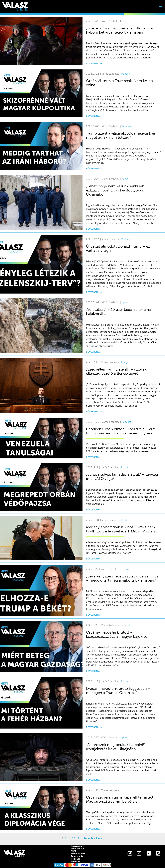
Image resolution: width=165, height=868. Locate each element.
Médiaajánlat (78, 854)
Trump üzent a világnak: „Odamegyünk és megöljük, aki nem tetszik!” (121, 135)
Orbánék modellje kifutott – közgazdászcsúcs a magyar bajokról (116, 634)
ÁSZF (74, 851)
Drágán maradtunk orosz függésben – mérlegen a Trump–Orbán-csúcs (118, 691)
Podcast (126, 74)
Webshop (76, 861)
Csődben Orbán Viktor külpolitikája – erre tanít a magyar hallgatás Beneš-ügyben (121, 431)
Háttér (125, 520)
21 (79, 839)
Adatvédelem (78, 849)
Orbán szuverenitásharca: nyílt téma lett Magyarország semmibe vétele (120, 799)
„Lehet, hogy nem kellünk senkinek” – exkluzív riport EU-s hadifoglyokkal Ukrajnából (117, 190)
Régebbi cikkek (93, 839)
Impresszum (77, 846)
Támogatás (77, 856)
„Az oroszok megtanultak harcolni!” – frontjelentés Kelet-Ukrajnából (117, 747)
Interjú (125, 362)
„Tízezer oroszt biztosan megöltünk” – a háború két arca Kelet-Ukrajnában (120, 30)
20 (74, 839)
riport (125, 21)
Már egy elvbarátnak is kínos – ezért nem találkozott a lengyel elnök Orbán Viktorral (121, 529)
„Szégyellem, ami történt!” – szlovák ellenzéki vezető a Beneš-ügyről (116, 371)
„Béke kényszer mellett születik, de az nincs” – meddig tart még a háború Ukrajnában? (123, 578)
